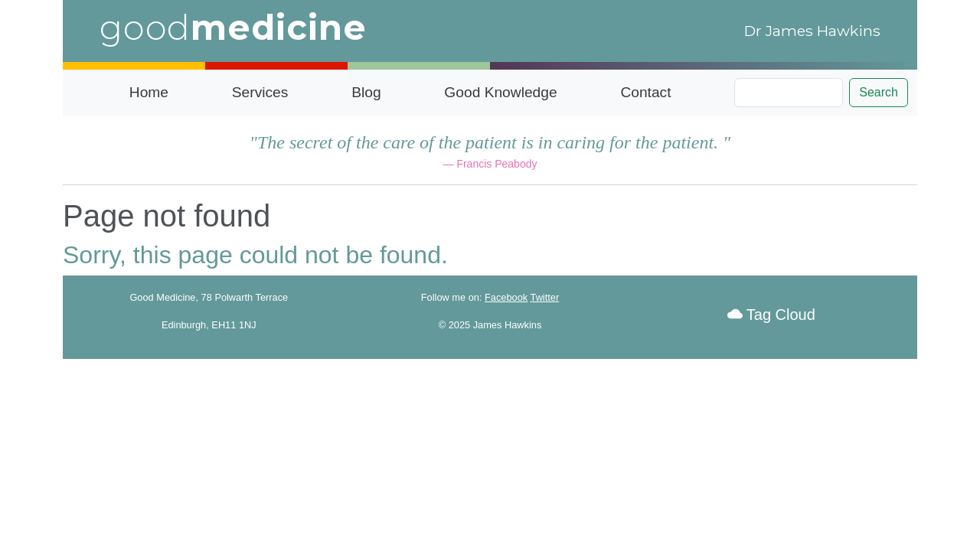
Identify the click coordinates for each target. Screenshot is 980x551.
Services (260, 92)
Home (149, 92)
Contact (645, 92)
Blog (366, 92)
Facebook (506, 297)
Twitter (545, 297)
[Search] (789, 93)
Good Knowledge (500, 92)
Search (879, 92)
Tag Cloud (771, 315)
